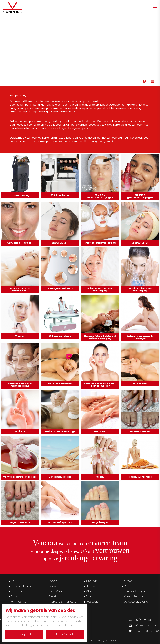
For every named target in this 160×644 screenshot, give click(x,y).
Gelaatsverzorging (136, 602)
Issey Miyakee (57, 591)
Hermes (91, 586)
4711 (13, 581)
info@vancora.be (146, 626)
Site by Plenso (113, 640)
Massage (92, 602)
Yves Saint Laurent (23, 586)
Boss (14, 596)
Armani (128, 581)
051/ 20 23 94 (143, 620)
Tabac (53, 581)
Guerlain (91, 581)
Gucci (52, 586)
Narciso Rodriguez (136, 591)
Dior (89, 596)
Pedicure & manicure (62, 602)
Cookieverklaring (97, 640)
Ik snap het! (24, 634)
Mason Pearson (134, 596)
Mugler (128, 586)
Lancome (17, 591)
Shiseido (54, 596)
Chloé (90, 591)
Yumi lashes (19, 602)
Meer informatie (65, 634)
